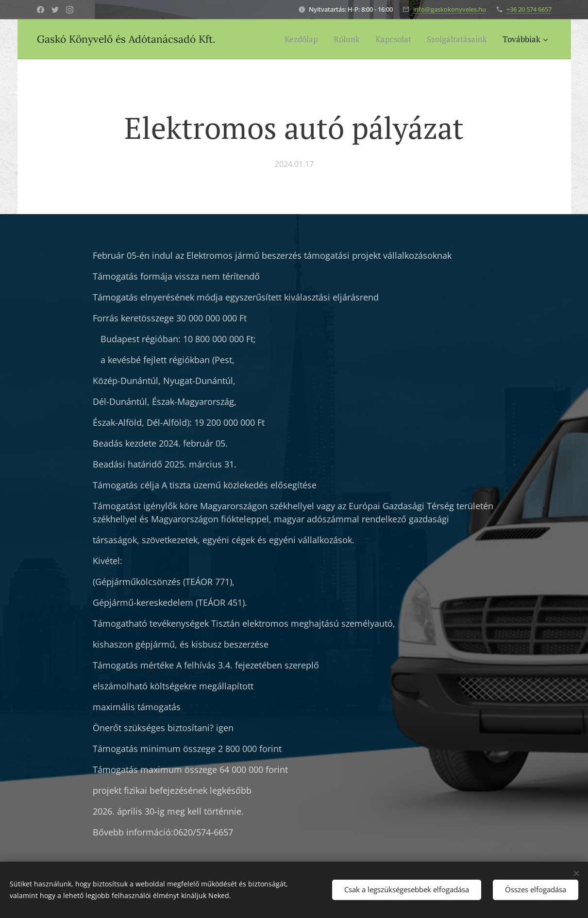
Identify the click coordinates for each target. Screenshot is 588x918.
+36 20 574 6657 (529, 9)
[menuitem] (304, 39)
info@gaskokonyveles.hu (450, 9)
